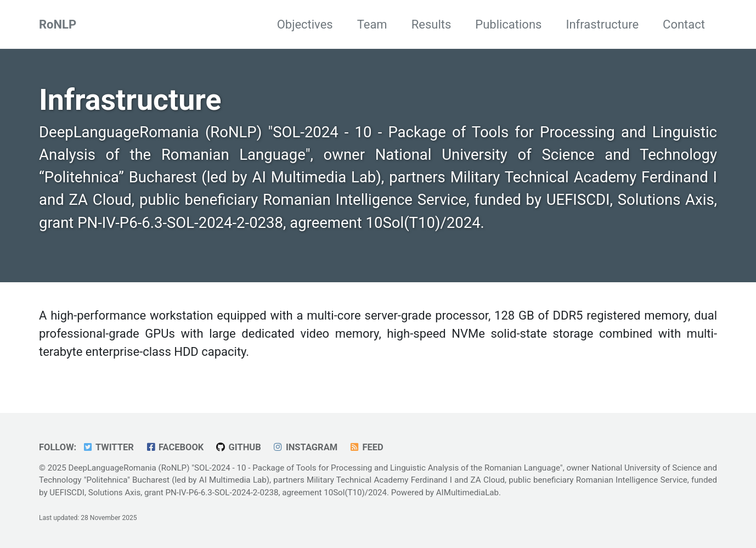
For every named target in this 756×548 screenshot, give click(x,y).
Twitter (108, 447)
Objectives (305, 24)
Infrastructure (602, 24)
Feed (366, 447)
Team (372, 24)
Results (431, 24)
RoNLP (58, 24)
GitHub (238, 447)
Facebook (174, 447)
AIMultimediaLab (467, 493)
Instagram (305, 447)
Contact (684, 24)
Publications (508, 24)
